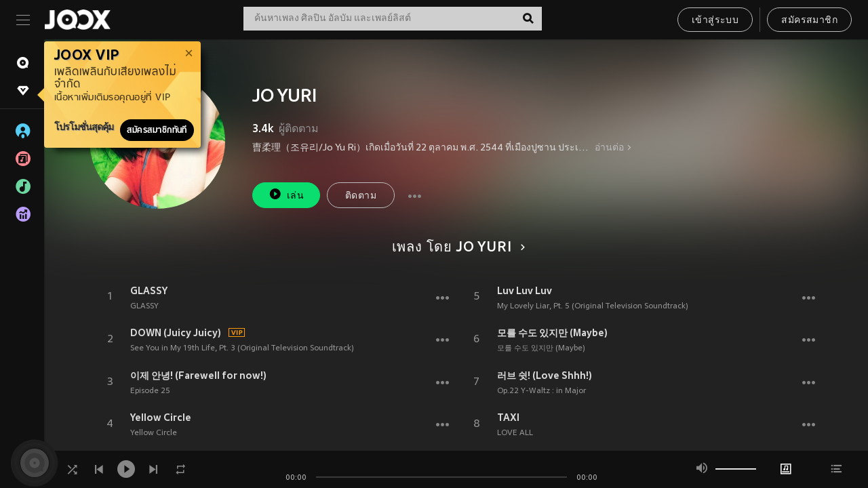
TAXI (508, 418)
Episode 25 (150, 391)
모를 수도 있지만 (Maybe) (552, 333)
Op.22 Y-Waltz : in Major (541, 391)
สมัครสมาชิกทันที (157, 130)
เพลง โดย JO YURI (456, 248)
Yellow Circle (161, 418)
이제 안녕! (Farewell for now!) (198, 375)
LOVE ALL (515, 433)
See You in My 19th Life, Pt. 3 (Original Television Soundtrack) (242, 348)
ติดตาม (361, 196)
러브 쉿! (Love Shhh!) (545, 375)
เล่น (286, 194)
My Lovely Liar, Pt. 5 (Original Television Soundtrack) (593, 306)
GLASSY (149, 291)
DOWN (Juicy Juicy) (176, 333)
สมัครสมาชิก (809, 21)
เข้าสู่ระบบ (715, 21)
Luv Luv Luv (525, 291)
